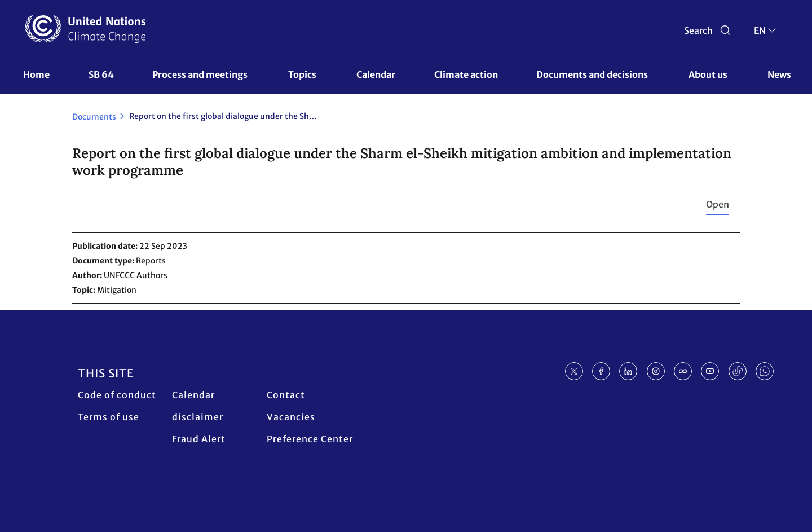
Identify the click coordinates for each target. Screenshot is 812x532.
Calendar (376, 74)
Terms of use (109, 417)
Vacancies (291, 417)
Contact (286, 395)
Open (718, 204)
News (779, 74)
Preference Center (310, 439)
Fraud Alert (199, 439)
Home (36, 74)
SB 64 (101, 74)
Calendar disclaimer (198, 406)
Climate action (466, 74)
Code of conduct (117, 395)
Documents (94, 117)
